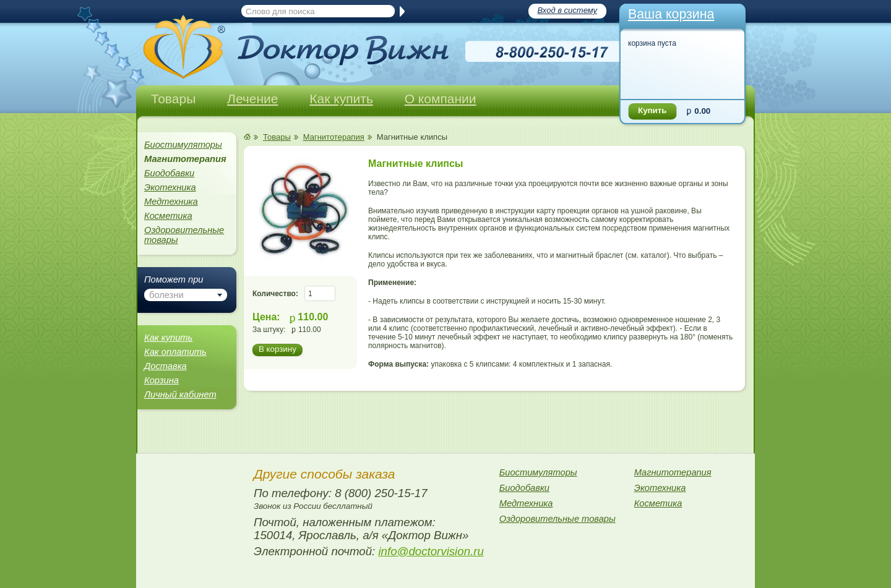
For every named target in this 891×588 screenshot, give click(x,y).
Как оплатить (175, 352)
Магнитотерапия (334, 137)
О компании (441, 99)
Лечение (252, 99)
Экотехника (170, 187)
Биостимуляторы (183, 145)
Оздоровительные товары (184, 235)
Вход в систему (567, 10)
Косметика (168, 216)
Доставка (166, 366)
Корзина (161, 380)
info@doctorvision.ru (431, 551)
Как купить (341, 99)
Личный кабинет (180, 394)
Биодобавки (169, 173)
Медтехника (171, 202)
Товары (173, 99)
